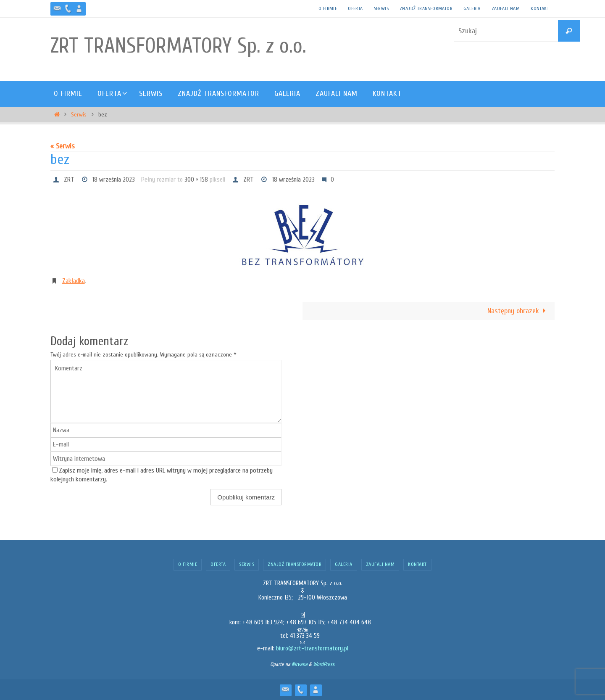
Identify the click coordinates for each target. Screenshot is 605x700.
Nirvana (300, 664)
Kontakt (540, 8)
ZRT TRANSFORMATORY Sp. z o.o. (178, 46)
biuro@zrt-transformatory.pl (312, 648)
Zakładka (74, 281)
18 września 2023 (114, 180)
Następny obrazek (518, 311)
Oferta (355, 8)
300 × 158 (196, 180)
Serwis (381, 8)
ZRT (69, 180)
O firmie (328, 8)
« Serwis (63, 146)
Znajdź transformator (426, 8)
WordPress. (324, 664)
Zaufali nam (506, 8)
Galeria (472, 8)
